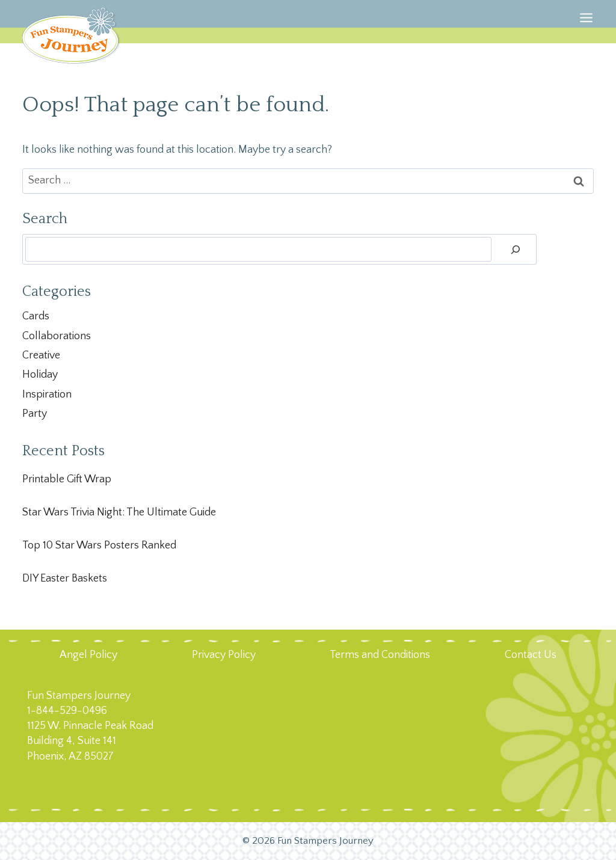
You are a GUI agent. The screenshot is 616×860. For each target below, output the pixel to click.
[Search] (516, 250)
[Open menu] (586, 33)
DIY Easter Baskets (65, 579)
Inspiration (47, 395)
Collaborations (57, 336)
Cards (36, 316)
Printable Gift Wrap (67, 479)
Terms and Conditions (380, 655)
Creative (41, 355)
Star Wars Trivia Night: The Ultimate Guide (119, 512)
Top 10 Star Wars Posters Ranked (99, 545)
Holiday (40, 375)
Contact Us (531, 655)
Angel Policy (88, 655)
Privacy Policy (224, 655)
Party (35, 414)
